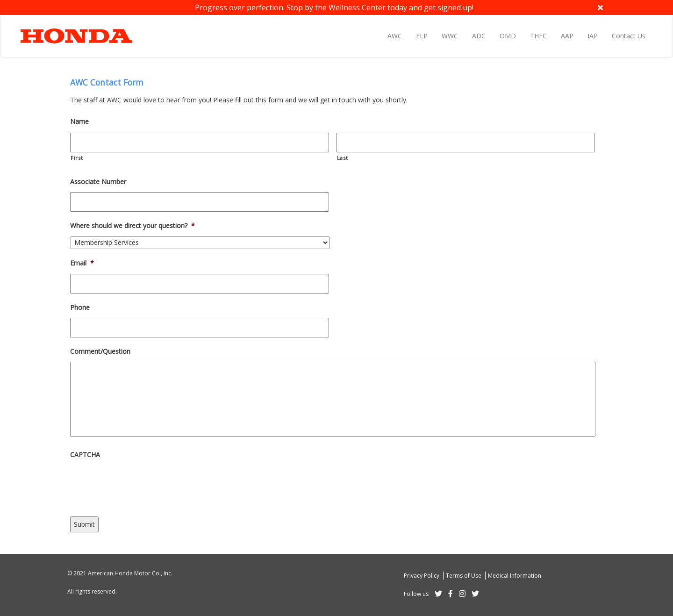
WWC (450, 36)
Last (343, 158)
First (77, 158)
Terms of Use (464, 576)
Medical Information (515, 576)
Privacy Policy (422, 576)
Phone (80, 308)
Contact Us (629, 36)
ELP (422, 36)
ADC (479, 36)
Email (82, 263)
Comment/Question (100, 351)
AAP (567, 36)
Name (79, 122)
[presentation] (141, 483)
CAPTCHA (85, 455)
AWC (395, 36)
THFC (538, 36)
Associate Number (98, 182)
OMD (508, 36)
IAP (593, 36)
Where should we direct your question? (132, 226)
